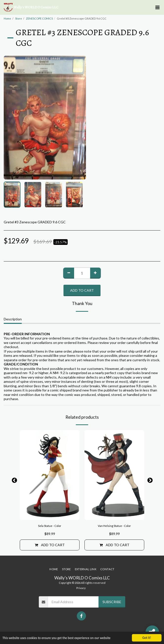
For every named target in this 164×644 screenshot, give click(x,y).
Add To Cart (82, 290)
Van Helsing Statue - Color (114, 526)
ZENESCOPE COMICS (39, 18)
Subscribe (112, 602)
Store (19, 18)
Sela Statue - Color (50, 526)
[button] (157, 7)
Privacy (81, 588)
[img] (50, 475)
